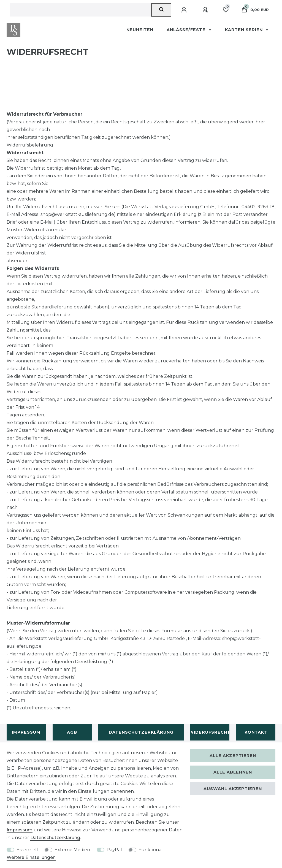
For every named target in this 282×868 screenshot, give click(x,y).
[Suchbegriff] (81, 10)
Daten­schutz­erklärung (55, 838)
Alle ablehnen (233, 772)
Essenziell (27, 850)
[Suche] (161, 10)
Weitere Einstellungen (31, 857)
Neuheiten (140, 30)
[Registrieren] (206, 10)
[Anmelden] (185, 10)
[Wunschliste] (226, 10)
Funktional (151, 850)
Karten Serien (245, 30)
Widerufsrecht (210, 732)
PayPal (114, 850)
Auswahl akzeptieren (233, 789)
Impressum (26, 732)
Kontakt (256, 732)
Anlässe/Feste (187, 30)
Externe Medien (72, 850)
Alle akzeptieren (233, 756)
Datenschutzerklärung (141, 732)
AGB (72, 732)
